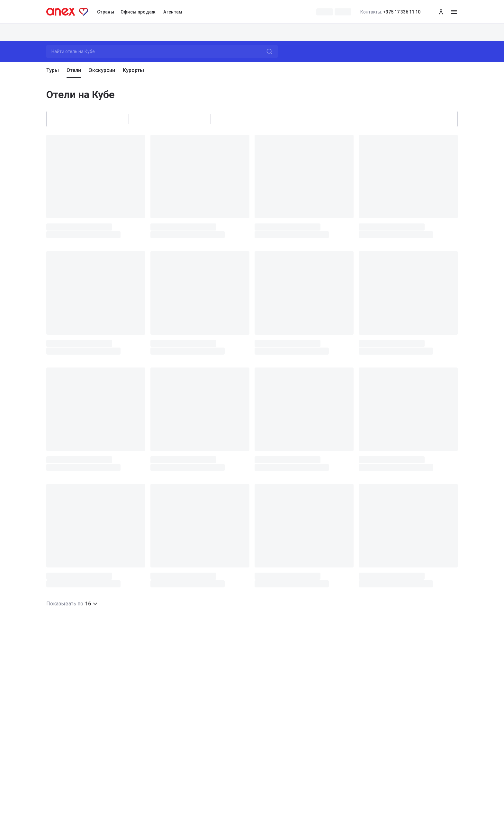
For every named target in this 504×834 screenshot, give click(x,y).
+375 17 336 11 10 (390, 12)
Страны (106, 12)
